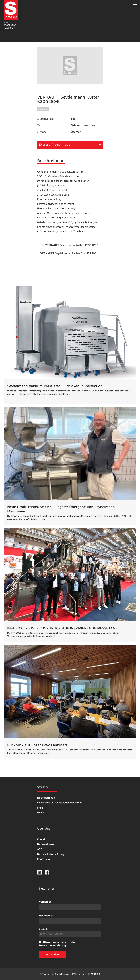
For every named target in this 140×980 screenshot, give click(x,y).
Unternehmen (45, 844)
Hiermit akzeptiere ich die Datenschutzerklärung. (57, 944)
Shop (40, 808)
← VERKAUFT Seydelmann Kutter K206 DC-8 (70, 245)
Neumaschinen (46, 798)
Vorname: (45, 902)
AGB (40, 849)
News (40, 812)
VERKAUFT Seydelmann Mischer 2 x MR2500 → (70, 253)
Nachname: (46, 915)
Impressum (44, 859)
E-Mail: (70, 932)
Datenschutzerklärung (51, 854)
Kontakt (42, 839)
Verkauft (43, 109)
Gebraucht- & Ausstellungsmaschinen (60, 802)
